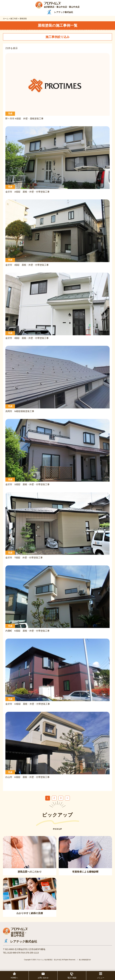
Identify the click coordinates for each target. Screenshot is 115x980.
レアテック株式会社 (24, 941)
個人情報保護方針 (85, 960)
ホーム (6, 19)
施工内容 (14, 19)
